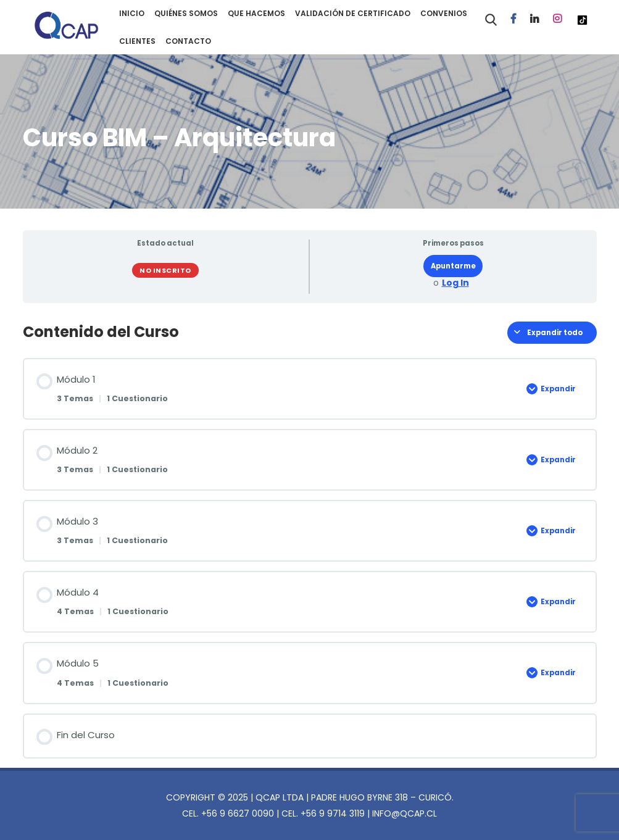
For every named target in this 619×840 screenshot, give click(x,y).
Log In (455, 283)
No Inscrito (165, 270)
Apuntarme (453, 266)
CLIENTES (137, 41)
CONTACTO (188, 41)
